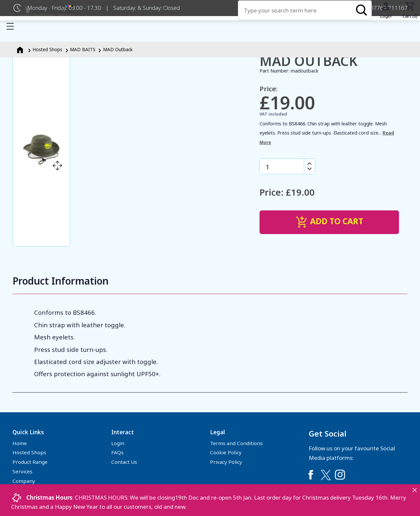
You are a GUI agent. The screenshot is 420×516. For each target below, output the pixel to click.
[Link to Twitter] (325, 475)
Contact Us (124, 462)
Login (118, 443)
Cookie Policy (226, 452)
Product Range (30, 462)
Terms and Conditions (236, 443)
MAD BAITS (83, 49)
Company (24, 481)
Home (20, 443)
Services (22, 471)
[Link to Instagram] (340, 475)
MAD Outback (118, 49)
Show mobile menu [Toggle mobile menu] (13, 26)
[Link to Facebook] (311, 475)
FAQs (117, 452)
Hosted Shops (47, 49)
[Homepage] (21, 49)
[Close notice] (415, 490)
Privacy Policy (226, 462)
